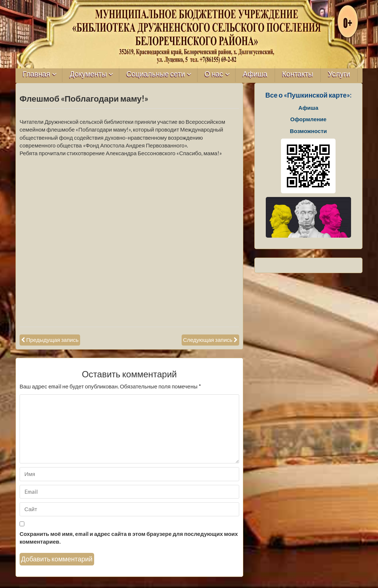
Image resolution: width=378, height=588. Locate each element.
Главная (37, 74)
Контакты (298, 74)
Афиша (255, 74)
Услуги (339, 74)
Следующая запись (208, 340)
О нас (214, 74)
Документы (88, 74)
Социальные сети (156, 74)
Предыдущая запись (52, 340)
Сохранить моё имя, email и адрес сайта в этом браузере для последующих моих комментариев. (129, 538)
